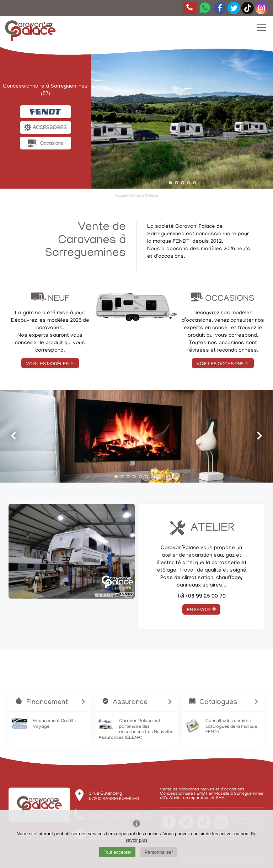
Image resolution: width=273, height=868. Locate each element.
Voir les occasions (223, 364)
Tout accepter (117, 852)
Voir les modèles (50, 364)
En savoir (201, 610)
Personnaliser (159, 852)
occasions (171, 257)
